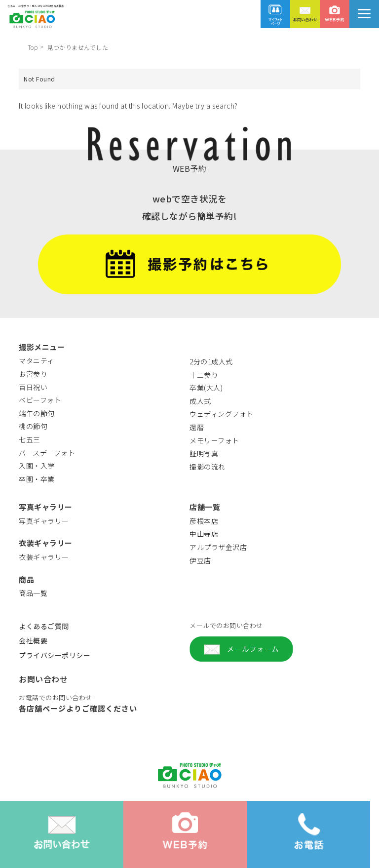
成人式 (200, 401)
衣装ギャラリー (44, 557)
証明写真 (204, 453)
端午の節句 (37, 413)
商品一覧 (33, 593)
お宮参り (33, 374)
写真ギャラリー (44, 521)
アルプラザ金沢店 (218, 547)
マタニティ (37, 360)
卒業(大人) (206, 388)
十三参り (204, 375)
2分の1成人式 (211, 361)
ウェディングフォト (222, 414)
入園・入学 (37, 466)
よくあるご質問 (44, 626)
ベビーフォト (40, 400)
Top (33, 47)
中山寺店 (204, 534)
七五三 (30, 439)
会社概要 (33, 640)
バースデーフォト (47, 453)
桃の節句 (33, 426)
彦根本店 (204, 521)
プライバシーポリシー (55, 655)
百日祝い (33, 387)
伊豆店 (200, 560)
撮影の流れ (208, 467)
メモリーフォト (214, 440)
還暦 (197, 427)
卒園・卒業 (37, 479)
